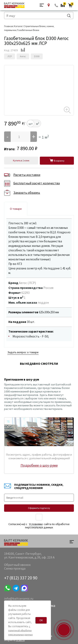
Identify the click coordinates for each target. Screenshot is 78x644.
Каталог (18, 26)
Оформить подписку (39, 508)
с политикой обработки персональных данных (20, 630)
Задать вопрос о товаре (23, 352)
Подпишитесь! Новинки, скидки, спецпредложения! (34, 486)
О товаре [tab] (16, 209)
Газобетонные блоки (28, 30)
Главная (9, 26)
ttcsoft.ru (20, 640)
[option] (39, 70)
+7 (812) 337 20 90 (21, 578)
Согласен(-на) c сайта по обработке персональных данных (39, 526)
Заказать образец (22, 193)
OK (41, 620)
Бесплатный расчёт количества (32, 184)
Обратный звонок (56, 5)
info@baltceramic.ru (19, 598)
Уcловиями (36, 524)
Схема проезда (15, 568)
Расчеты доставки (22, 175)
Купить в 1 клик (21, 160)
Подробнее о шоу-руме (39, 465)
